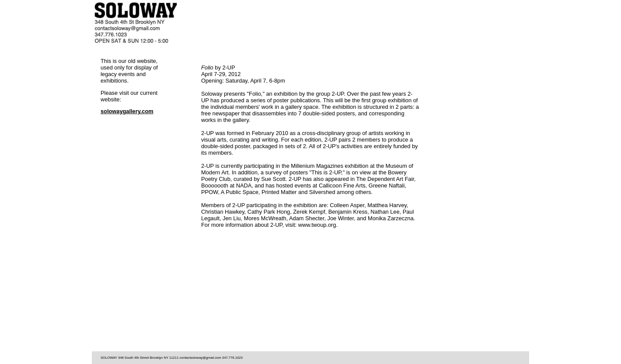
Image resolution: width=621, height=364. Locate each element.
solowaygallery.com (127, 111)
